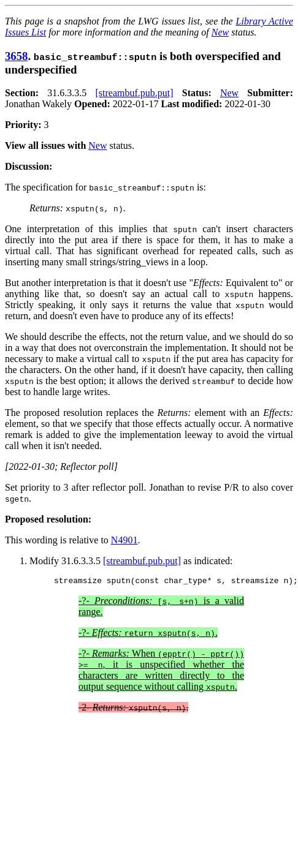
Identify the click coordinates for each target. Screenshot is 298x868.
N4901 (124, 540)
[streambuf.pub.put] (134, 93)
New (220, 32)
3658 (16, 56)
